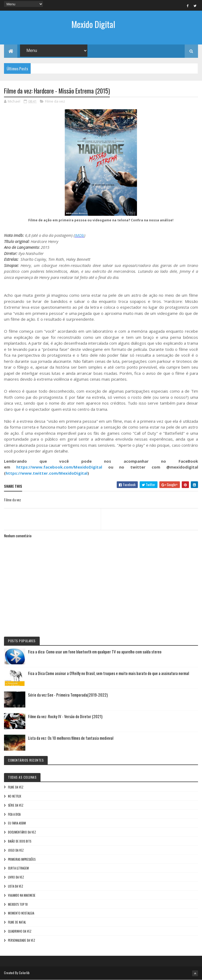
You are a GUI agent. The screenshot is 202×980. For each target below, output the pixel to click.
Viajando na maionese (22, 895)
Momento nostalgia (21, 913)
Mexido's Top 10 (18, 904)
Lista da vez (16, 886)
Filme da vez (55, 101)
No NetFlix (15, 796)
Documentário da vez (22, 832)
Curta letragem (18, 868)
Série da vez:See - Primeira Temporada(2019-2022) (68, 695)
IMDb (79, 235)
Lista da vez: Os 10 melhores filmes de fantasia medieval (71, 738)
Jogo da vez (16, 850)
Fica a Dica (14, 814)
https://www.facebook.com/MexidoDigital (59, 467)
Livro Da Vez (16, 877)
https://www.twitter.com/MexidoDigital (47, 473)
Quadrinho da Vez (20, 931)
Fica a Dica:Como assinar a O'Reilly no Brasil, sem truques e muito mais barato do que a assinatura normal (108, 673)
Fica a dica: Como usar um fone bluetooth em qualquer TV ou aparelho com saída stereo (95, 652)
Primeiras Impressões (22, 859)
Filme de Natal (17, 922)
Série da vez (16, 805)
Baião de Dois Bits (20, 841)
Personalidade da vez (22, 940)
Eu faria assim (17, 823)
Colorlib (24, 973)
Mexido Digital (93, 24)
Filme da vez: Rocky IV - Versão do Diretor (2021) (65, 716)
